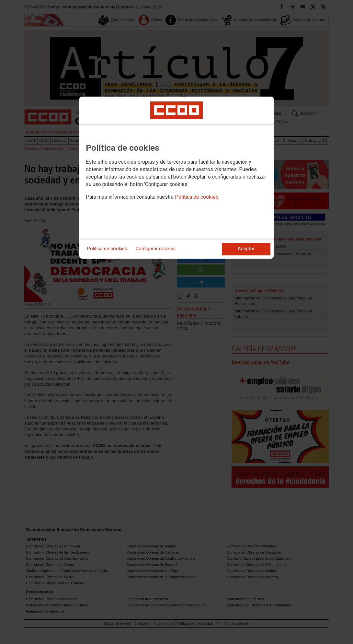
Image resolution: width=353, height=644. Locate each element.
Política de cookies (197, 197)
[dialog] (176, 178)
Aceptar (246, 249)
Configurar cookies (156, 249)
